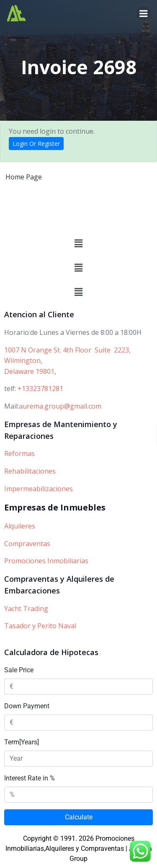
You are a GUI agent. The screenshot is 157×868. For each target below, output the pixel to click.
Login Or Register (36, 144)
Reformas (19, 453)
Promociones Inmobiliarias (46, 561)
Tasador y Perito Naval (40, 626)
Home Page (24, 177)
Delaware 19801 (29, 371)
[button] (78, 244)
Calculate (79, 817)
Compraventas (27, 544)
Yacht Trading (26, 609)
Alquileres (20, 526)
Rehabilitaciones (30, 471)
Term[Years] (22, 742)
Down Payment (27, 706)
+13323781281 (40, 389)
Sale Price (19, 670)
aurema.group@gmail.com (60, 406)
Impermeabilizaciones (39, 489)
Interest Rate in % (30, 778)
